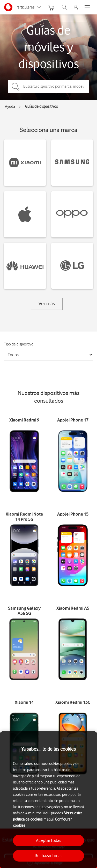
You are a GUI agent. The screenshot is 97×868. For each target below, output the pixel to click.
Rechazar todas (48, 856)
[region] (48, 800)
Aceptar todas (48, 840)
